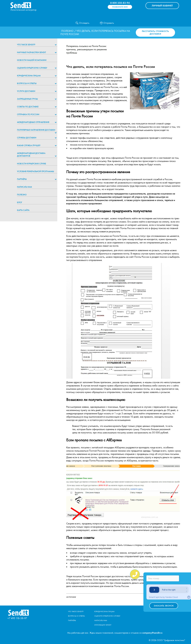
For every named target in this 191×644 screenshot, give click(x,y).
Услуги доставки (26, 91)
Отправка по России (28, 114)
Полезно (67, 31)
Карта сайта (23, 210)
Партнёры (22, 179)
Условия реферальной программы (36, 171)
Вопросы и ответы (27, 83)
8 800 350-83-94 (120, 3)
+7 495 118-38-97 (17, 618)
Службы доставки (27, 138)
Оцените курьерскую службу (32, 68)
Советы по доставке (28, 107)
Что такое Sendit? (26, 45)
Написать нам (24, 187)
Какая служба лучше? (29, 145)
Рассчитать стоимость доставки (155, 33)
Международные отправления (33, 122)
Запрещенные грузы (27, 99)
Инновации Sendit (103, 625)
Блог (20, 202)
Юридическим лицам (29, 76)
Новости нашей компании (32, 60)
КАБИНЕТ (162, 6)
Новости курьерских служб (32, 164)
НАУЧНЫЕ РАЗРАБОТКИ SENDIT (31, 52)
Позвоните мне (120, 7)
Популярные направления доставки (36, 130)
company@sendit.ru (152, 633)
